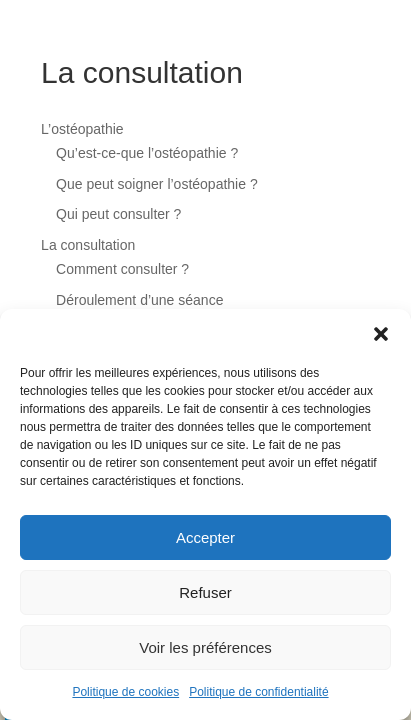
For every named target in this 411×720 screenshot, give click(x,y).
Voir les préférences (205, 647)
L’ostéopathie (82, 129)
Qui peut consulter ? (118, 214)
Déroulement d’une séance (139, 300)
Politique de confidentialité (258, 692)
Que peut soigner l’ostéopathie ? (157, 184)
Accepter (205, 537)
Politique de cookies (125, 692)
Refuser (205, 592)
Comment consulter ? (122, 269)
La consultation (88, 245)
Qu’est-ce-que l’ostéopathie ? (147, 153)
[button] (381, 334)
